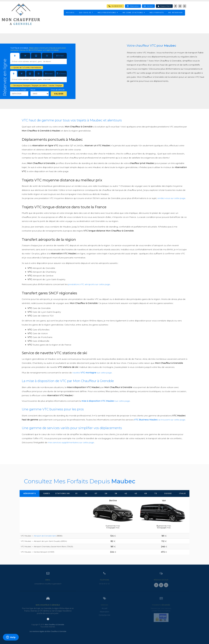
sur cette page (106, 401)
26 (106, 493)
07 (96, 493)
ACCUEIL (70, 13)
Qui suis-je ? (86, 13)
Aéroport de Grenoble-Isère (45, 536)
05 (86, 493)
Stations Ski (63, 493)
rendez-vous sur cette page (171, 198)
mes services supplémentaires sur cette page (71, 442)
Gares (47, 493)
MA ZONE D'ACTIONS (134, 13)
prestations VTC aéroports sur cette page (89, 284)
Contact (148, 6)
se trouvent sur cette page (160, 420)
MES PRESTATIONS (108, 13)
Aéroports (30, 493)
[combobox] (38, 61)
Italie (182, 493)
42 (126, 493)
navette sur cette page (92, 373)
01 (76, 493)
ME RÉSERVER (176, 13)
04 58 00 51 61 (115, 6)
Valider (59, 94)
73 (156, 493)
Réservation (133, 6)
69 (146, 493)
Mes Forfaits (157, 13)
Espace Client (164, 6)
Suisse (168, 493)
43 (136, 493)
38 (116, 493)
